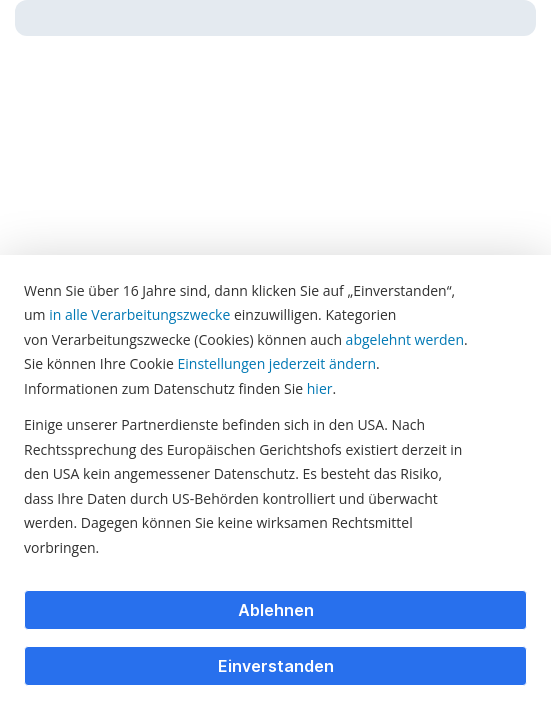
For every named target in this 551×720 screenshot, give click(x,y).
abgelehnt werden (405, 339)
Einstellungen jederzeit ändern (277, 363)
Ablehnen (276, 610)
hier (320, 388)
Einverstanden (276, 666)
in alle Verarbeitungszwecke (139, 314)
